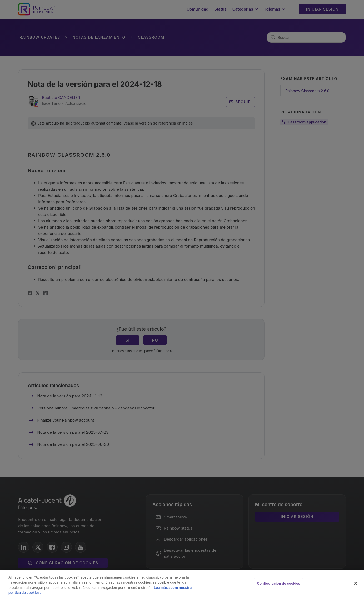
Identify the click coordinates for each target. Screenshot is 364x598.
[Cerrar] (356, 583)
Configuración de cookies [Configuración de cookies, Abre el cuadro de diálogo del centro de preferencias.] (278, 583)
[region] (182, 584)
